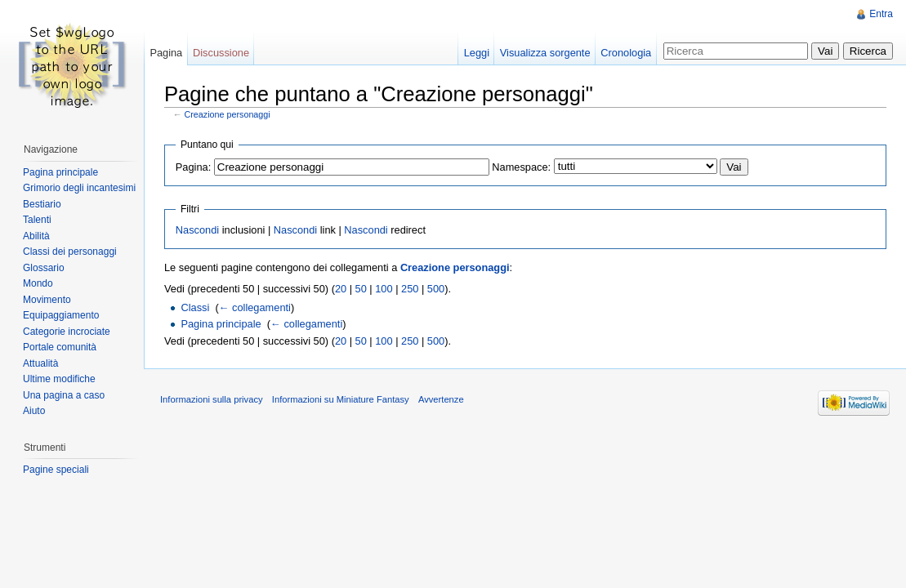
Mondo (38, 283)
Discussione (221, 53)
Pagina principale (221, 324)
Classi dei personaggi (70, 252)
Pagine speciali (56, 470)
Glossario (44, 268)
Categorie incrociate (67, 332)
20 (341, 289)
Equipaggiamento (61, 315)
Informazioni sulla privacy (212, 399)
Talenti (37, 220)
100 (384, 289)
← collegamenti (255, 307)
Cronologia (626, 53)
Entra (881, 14)
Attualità (40, 363)
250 (410, 289)
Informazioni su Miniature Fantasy (341, 399)
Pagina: (193, 167)
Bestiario (42, 204)
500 (436, 289)
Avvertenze (441, 399)
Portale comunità (60, 347)
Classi (195, 307)
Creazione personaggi (228, 114)
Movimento (47, 300)
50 (361, 289)
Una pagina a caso (64, 395)
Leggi (477, 53)
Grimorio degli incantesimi (79, 188)
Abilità (36, 236)
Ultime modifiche (59, 379)
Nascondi (197, 230)
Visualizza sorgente (545, 53)
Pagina (166, 53)
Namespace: (521, 167)
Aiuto (34, 411)
